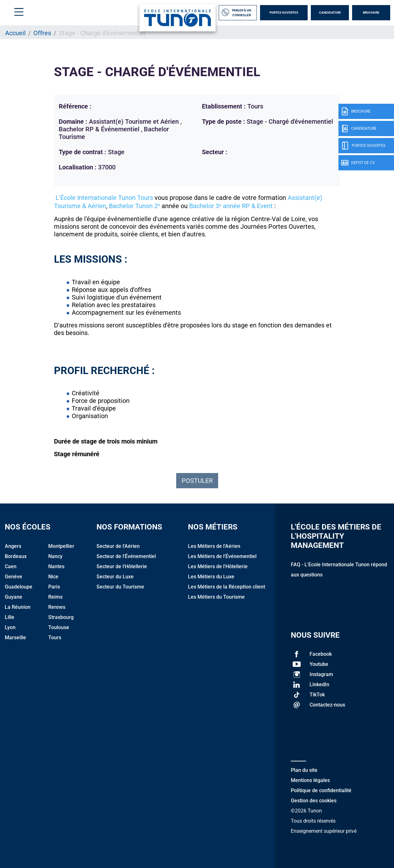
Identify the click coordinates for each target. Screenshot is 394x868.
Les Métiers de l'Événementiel (222, 556)
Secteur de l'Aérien (118, 546)
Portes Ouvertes (284, 13)
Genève (13, 577)
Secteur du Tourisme (120, 587)
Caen (11, 566)
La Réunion (18, 607)
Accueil (15, 33)
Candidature (330, 13)
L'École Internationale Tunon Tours (104, 198)
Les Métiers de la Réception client (227, 587)
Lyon (10, 627)
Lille (10, 617)
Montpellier (61, 546)
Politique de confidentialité (321, 790)
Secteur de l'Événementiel (126, 556)
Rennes (57, 607)
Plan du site (304, 770)
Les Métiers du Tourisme (216, 597)
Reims (55, 597)
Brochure (371, 13)
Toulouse (59, 627)
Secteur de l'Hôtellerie (122, 566)
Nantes (56, 566)
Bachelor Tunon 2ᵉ (134, 206)
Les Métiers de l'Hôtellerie (218, 566)
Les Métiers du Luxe (211, 577)
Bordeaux (16, 556)
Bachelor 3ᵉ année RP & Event (231, 206)
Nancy (55, 556)
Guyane (13, 597)
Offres (42, 33)
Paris (54, 587)
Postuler (197, 481)
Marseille (15, 638)
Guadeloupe (19, 587)
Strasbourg (61, 617)
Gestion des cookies (314, 801)
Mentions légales (310, 780)
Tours (55, 638)
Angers (13, 546)
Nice (53, 577)
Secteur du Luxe (115, 577)
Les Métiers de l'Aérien (214, 546)
